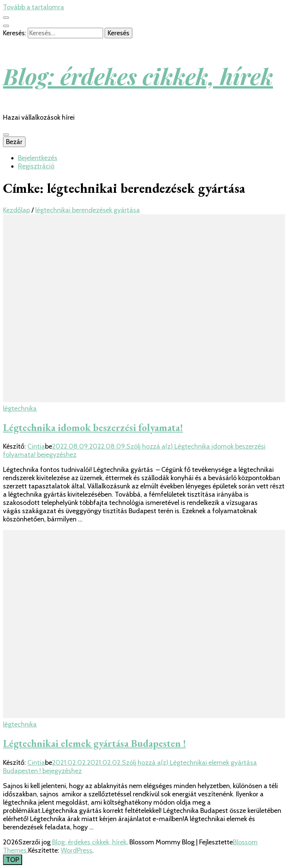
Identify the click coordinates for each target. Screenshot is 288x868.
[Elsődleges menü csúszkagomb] (6, 135)
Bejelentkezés (38, 158)
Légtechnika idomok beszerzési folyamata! (93, 427)
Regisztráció (36, 166)
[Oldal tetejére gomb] (13, 860)
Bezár (14, 142)
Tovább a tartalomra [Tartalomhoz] (34, 7)
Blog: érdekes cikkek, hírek (138, 76)
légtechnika (20, 408)
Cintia (36, 446)
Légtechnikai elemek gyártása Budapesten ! (94, 743)
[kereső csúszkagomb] (6, 26)
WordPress (76, 850)
